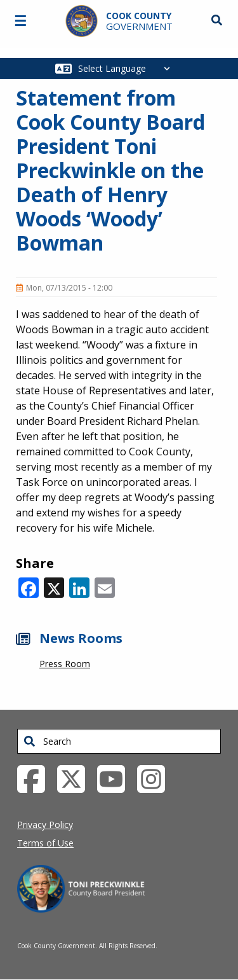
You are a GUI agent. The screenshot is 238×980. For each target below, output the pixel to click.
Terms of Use (45, 843)
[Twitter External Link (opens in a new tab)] (76, 778)
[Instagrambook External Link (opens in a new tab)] (156, 778)
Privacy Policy (45, 825)
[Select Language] (127, 68)
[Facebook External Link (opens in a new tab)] (36, 778)
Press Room (65, 664)
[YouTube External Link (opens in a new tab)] (116, 778)
